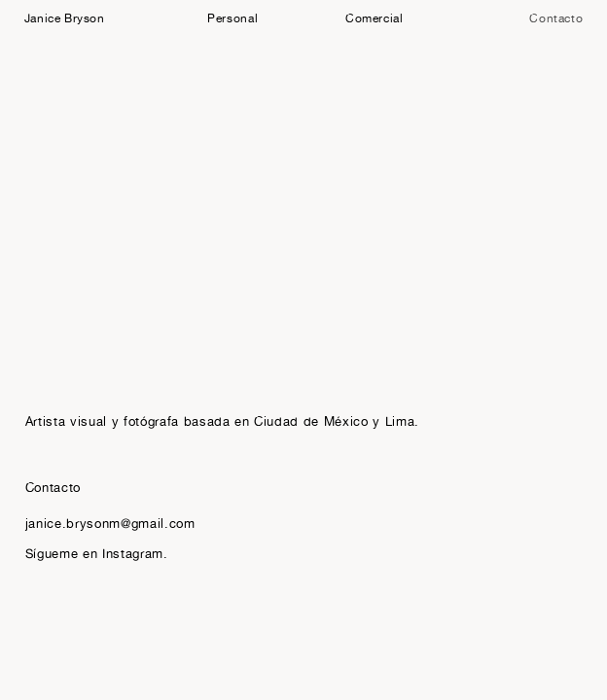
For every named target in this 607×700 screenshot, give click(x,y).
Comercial (375, 18)
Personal (232, 18)
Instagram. (135, 553)
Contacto (556, 18)
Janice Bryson (65, 18)
